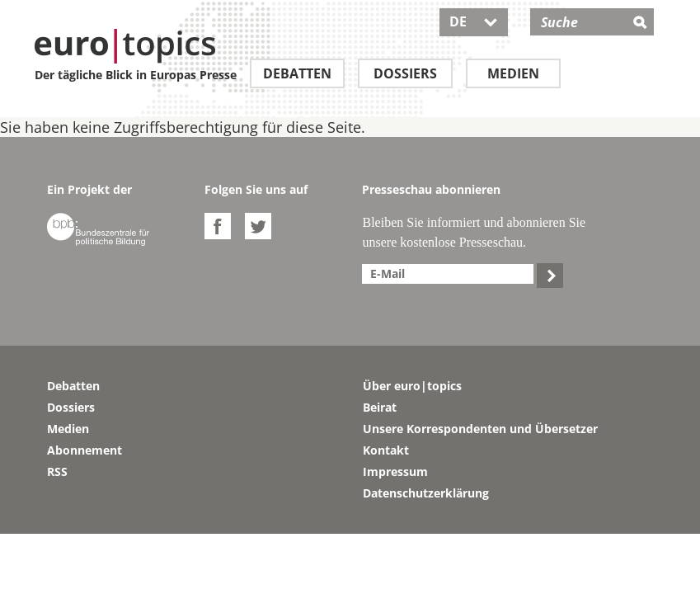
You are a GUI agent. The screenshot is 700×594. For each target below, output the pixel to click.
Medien (513, 73)
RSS (57, 471)
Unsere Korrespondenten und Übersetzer (480, 429)
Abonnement (85, 450)
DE (474, 21)
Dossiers (405, 73)
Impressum (395, 471)
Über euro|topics (412, 386)
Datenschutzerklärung (426, 493)
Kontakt (386, 450)
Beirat (380, 407)
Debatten (297, 73)
